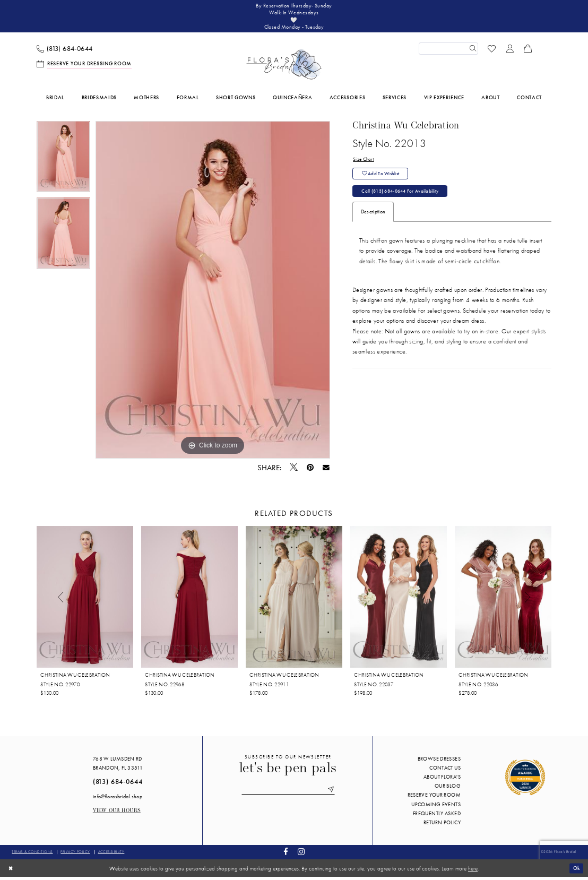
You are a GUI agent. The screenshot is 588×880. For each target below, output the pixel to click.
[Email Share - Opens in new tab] (326, 471)
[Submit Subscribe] (334, 793)
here (473, 871)
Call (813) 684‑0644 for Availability (405, 198)
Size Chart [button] (364, 163)
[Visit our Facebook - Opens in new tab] (286, 855)
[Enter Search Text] (448, 51)
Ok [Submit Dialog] (576, 871)
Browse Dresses (439, 762)
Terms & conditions (32, 855)
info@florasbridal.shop (118, 799)
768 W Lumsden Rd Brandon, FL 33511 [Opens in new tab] (118, 766)
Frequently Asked (437, 817)
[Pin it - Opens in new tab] (310, 471)
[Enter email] (288, 793)
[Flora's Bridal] (284, 67)
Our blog (448, 789)
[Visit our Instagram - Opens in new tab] (301, 855)
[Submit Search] (472, 51)
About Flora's (442, 780)
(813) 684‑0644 (118, 785)
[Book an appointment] (84, 67)
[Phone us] (65, 52)
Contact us (445, 771)
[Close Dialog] (11, 871)
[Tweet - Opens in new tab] (294, 471)
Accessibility (111, 855)
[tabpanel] (63, 163)
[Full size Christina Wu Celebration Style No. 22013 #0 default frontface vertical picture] (213, 293)
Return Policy (442, 826)
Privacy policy (75, 855)
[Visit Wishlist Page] (492, 51)
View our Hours (117, 814)
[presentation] (85, 600)
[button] (510, 51)
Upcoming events (436, 807)
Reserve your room (434, 798)
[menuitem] (65, 52)
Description (373, 219)
